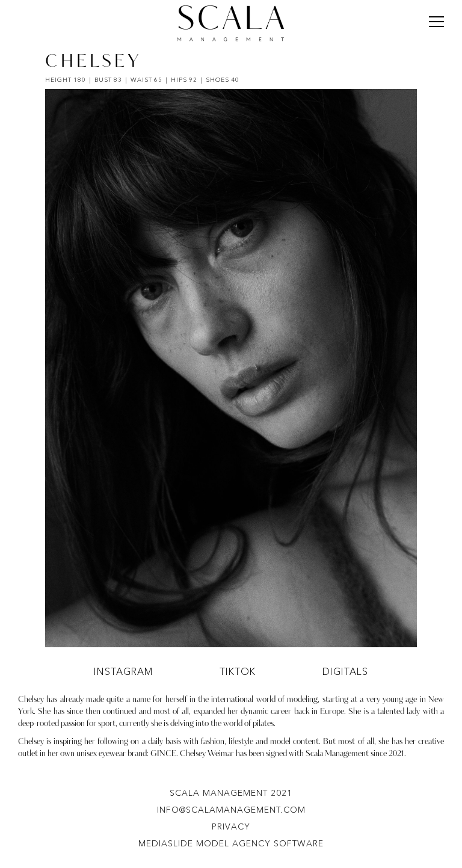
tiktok (238, 671)
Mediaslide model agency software (231, 843)
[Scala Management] (231, 24)
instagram (124, 671)
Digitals (345, 671)
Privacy (231, 826)
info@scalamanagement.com (231, 810)
